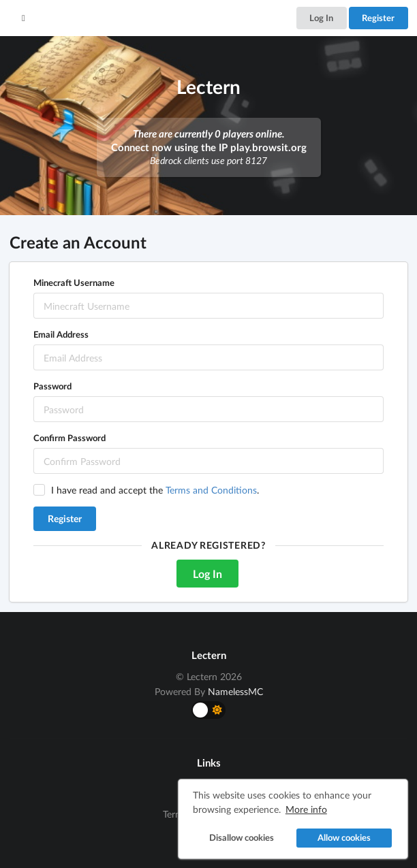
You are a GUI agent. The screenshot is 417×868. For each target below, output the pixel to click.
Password (52, 386)
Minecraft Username (74, 283)
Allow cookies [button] (344, 838)
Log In (321, 18)
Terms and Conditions (211, 490)
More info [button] (306, 809)
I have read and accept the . (155, 490)
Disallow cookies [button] (242, 838)
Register (378, 18)
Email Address (61, 334)
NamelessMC (235, 691)
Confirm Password (69, 438)
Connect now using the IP (209, 147)
